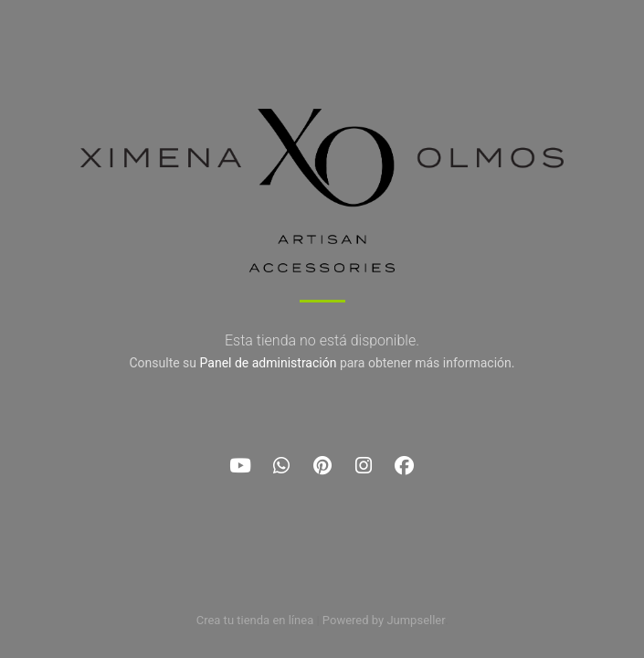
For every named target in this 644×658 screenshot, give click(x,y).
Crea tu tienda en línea (257, 620)
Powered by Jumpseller (384, 620)
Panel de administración (269, 363)
